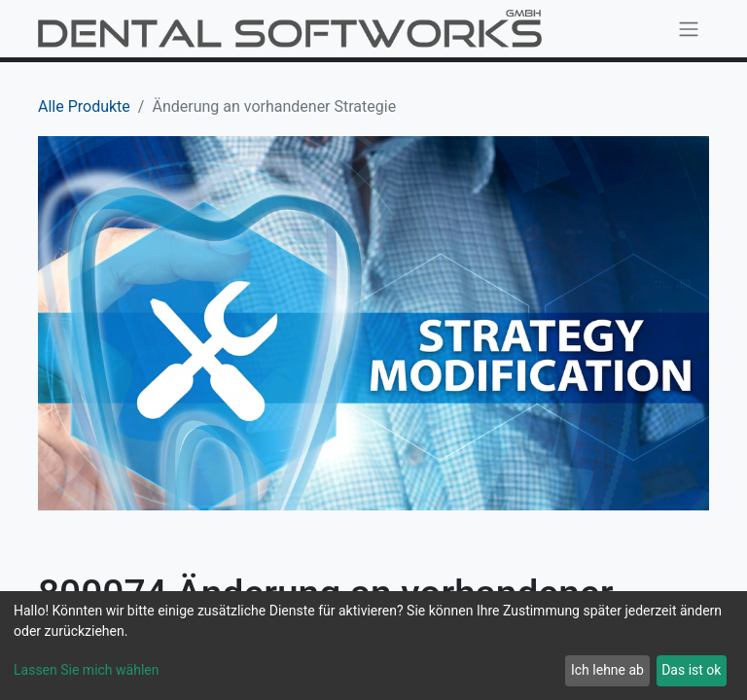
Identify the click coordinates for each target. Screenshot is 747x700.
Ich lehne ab (607, 670)
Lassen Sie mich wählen (86, 670)
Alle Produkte (84, 106)
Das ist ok (691, 670)
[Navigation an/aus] (689, 29)
